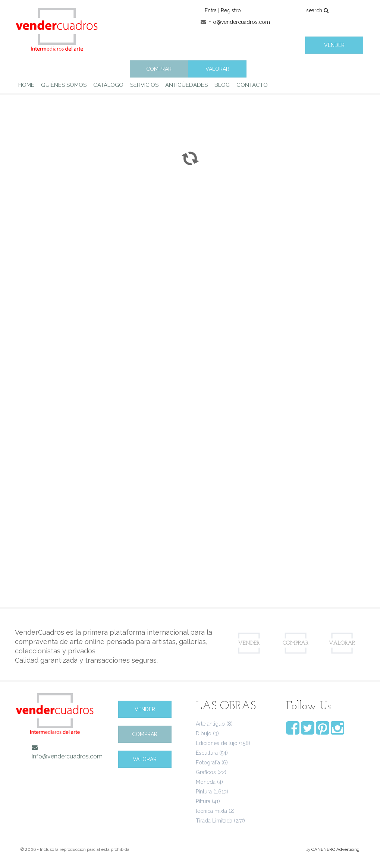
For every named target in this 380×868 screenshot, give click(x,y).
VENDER (334, 45)
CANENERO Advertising (335, 849)
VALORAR (217, 69)
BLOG (222, 85)
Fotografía (208, 763)
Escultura (207, 753)
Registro (231, 10)
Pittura (203, 801)
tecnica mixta (211, 811)
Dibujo (204, 733)
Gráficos (206, 772)
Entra (211, 10)
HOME (26, 85)
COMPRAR (159, 69)
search (317, 10)
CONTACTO (252, 85)
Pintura (204, 792)
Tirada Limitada (214, 821)
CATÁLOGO (108, 85)
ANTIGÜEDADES (186, 85)
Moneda (206, 782)
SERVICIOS (144, 85)
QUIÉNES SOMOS (64, 85)
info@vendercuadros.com (239, 22)
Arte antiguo (210, 724)
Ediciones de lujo (217, 743)
